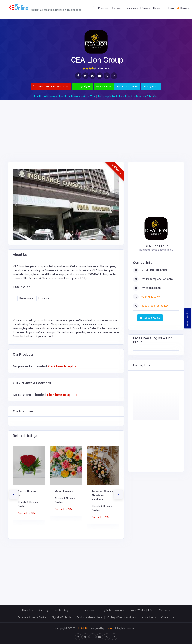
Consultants (149, 617)
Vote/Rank (104, 86)
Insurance (44, 298)
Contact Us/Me (27, 513)
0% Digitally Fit (82, 86)
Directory (43, 610)
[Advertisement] (96, 126)
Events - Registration (66, 610)
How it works (188, 319)
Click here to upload (63, 366)
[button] (16, 205)
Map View (165, 610)
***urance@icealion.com (157, 279)
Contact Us (168, 617)
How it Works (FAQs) (142, 610)
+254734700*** (151, 297)
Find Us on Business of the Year (77, 97)
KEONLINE (83, 628)
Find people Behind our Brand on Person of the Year (128, 97)
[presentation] (14, 495)
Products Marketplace (89, 617)
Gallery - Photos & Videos (122, 617)
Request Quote (150, 318)
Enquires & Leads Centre (32, 617)
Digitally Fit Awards (113, 610)
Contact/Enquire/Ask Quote (51, 86)
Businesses (90, 610)
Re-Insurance (26, 298)
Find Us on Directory (45, 97)
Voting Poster (151, 86)
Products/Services (127, 86)
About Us (27, 610)
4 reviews (104, 68)
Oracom (109, 628)
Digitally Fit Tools (61, 617)
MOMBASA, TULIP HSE (155, 270)
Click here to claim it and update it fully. (64, 278)
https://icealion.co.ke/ (155, 306)
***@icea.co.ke (151, 288)
